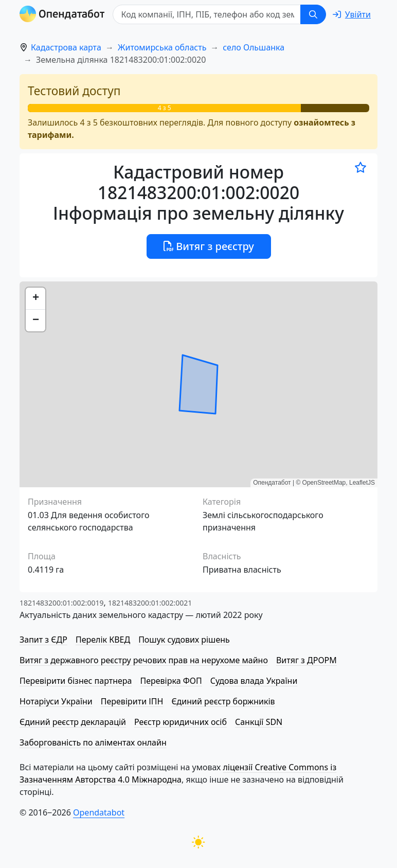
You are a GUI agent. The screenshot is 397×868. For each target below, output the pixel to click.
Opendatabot (99, 812)
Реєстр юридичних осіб (181, 722)
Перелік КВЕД (103, 640)
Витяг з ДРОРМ (306, 660)
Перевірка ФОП (171, 681)
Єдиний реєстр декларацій (73, 722)
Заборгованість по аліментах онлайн (93, 742)
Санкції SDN (259, 722)
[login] (352, 14)
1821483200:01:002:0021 (150, 603)
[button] (35, 299)
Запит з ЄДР (43, 640)
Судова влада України (254, 681)
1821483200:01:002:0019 (61, 603)
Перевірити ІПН (132, 701)
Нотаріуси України (56, 701)
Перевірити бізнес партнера (76, 681)
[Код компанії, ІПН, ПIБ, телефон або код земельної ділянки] (207, 14)
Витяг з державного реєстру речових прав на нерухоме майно (144, 660)
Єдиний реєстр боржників (223, 701)
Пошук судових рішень (184, 640)
